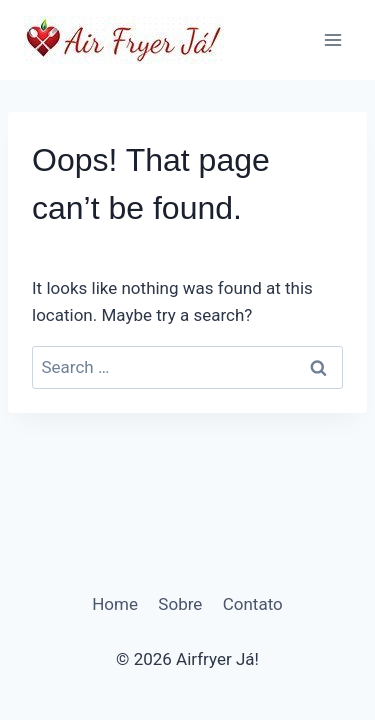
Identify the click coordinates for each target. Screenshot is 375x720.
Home (115, 604)
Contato (253, 604)
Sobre (180, 604)
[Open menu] (332, 39)
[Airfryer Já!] (124, 40)
